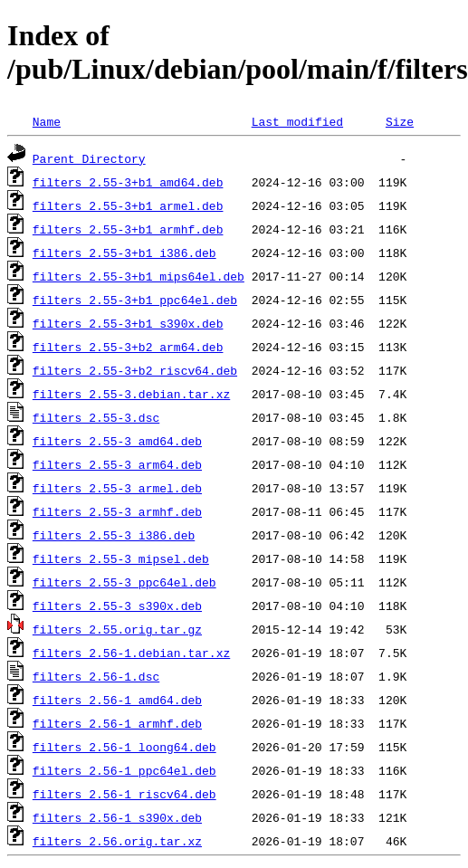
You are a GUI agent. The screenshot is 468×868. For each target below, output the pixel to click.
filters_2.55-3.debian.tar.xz (131, 394)
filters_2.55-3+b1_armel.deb (128, 205)
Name (47, 121)
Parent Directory (89, 158)
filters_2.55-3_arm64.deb (117, 464)
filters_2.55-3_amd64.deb (117, 441)
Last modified (297, 121)
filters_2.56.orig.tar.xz (117, 841)
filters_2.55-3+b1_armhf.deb (128, 229)
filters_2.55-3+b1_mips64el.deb (138, 276)
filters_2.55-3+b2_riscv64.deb (135, 370)
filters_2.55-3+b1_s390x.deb (128, 323)
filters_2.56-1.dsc (96, 676)
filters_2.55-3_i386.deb (114, 535)
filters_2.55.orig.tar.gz (117, 629)
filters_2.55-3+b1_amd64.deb (128, 182)
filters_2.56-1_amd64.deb (117, 700)
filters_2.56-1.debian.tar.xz (131, 653)
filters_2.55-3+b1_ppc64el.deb (135, 300)
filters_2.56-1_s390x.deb (117, 817)
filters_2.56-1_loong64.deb (124, 747)
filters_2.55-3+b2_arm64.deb (128, 347)
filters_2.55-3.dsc (96, 417)
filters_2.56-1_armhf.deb (117, 723)
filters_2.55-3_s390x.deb (117, 606)
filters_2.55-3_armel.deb (117, 488)
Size (400, 121)
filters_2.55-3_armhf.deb (117, 511)
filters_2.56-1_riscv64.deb (124, 794)
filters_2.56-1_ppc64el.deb (124, 770)
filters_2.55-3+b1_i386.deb (124, 253)
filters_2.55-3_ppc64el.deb (124, 582)
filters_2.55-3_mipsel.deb (121, 558)
